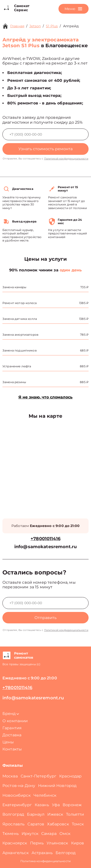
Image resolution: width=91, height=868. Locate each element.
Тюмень (11, 834)
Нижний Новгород (57, 786)
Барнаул (36, 814)
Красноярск (15, 843)
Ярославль (13, 824)
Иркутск (30, 834)
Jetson (35, 26)
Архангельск (16, 853)
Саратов (36, 824)
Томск (78, 824)
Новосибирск (17, 795)
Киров (78, 843)
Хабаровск (58, 824)
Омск (65, 834)
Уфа (56, 805)
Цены (8, 742)
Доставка (12, 735)
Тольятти (75, 814)
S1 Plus (52, 26)
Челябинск (45, 795)
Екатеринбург (17, 805)
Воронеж (72, 805)
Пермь (37, 843)
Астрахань (42, 853)
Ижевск (55, 814)
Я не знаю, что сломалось (45, 397)
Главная (17, 26)
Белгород (66, 853)
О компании (15, 721)
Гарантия (12, 728)
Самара (49, 834)
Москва (10, 776)
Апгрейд (71, 26)
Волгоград (13, 814)
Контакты (12, 749)
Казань (42, 805)
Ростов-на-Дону (19, 786)
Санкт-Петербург (38, 776)
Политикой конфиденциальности (66, 159)
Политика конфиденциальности (45, 861)
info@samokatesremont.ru (45, 547)
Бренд (11, 714)
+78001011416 (45, 539)
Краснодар (70, 776)
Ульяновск (57, 843)
